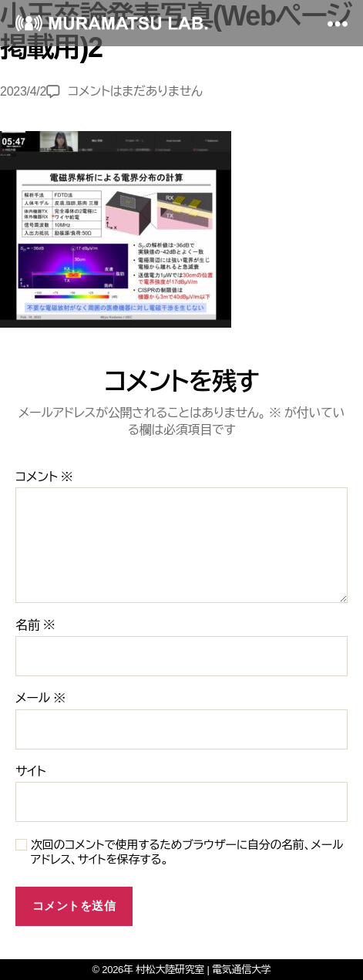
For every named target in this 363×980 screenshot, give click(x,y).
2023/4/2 (23, 91)
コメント (44, 477)
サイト (30, 771)
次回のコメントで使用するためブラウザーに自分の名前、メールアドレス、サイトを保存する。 (187, 852)
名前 (35, 625)
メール (40, 698)
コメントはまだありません (135, 91)
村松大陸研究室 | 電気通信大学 (203, 970)
